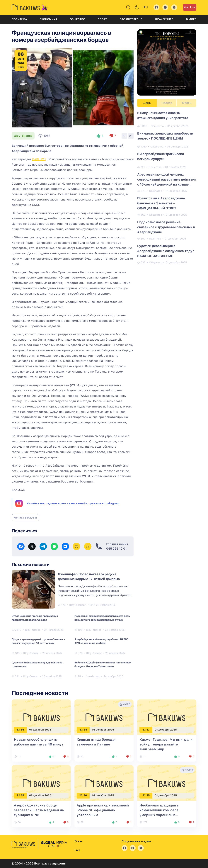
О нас (79, 841)
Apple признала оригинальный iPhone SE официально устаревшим (103, 810)
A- (124, 136)
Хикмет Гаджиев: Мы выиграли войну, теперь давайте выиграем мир (166, 744)
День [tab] (147, 103)
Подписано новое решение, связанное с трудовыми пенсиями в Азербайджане (166, 227)
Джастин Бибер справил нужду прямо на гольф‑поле (37, 664)
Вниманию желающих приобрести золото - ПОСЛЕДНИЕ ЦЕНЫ (165, 136)
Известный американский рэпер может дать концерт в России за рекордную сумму (102, 618)
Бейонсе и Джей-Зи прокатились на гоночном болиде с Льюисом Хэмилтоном (103, 664)
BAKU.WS (39, 159)
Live (190, 7)
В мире (191, 19)
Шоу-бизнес (164, 19)
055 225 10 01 (116, 549)
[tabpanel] (167, 187)
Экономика (48, 19)
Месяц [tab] (187, 103)
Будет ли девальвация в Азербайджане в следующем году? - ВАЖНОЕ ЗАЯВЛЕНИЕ (167, 251)
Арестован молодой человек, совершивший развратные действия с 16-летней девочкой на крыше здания (167, 180)
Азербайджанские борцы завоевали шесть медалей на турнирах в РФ (39, 810)
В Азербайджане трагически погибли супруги (161, 156)
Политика (19, 19)
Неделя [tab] (167, 103)
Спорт (102, 19)
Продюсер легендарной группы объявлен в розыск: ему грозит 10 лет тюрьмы (38, 641)
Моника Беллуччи (25, 518)
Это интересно (131, 19)
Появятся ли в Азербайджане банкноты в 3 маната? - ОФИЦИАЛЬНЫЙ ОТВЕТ (161, 203)
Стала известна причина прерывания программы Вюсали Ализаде (35, 618)
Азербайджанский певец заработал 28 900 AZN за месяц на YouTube (101, 641)
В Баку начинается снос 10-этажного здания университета (163, 115)
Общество (77, 19)
